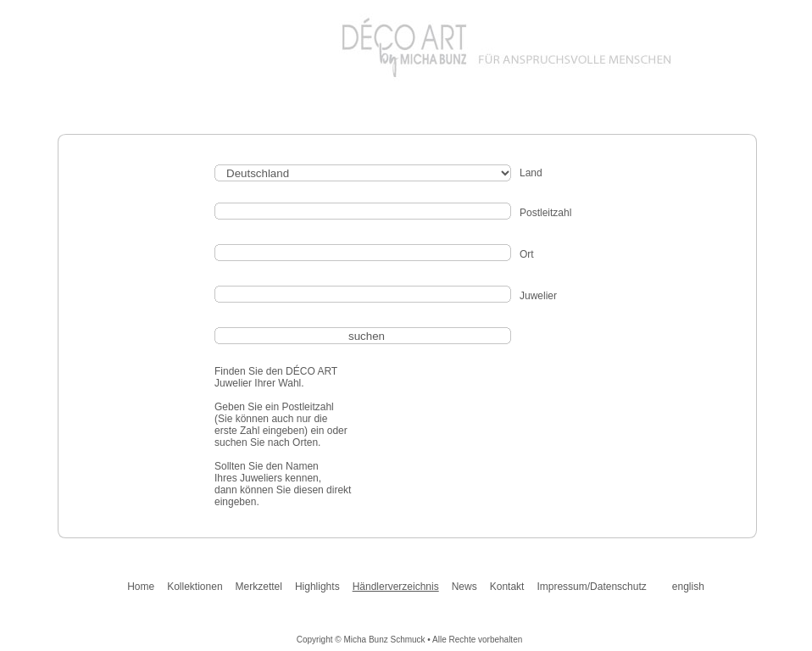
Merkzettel (259, 587)
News (464, 587)
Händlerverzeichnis (396, 587)
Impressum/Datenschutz (591, 587)
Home (141, 587)
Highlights (317, 587)
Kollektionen (195, 587)
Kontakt (507, 587)
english (688, 587)
